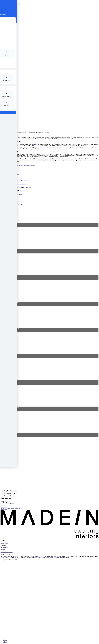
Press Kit (19, 508)
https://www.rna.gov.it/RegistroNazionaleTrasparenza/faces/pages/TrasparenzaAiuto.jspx (51, 558)
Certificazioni (3, 506)
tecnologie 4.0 (39, 157)
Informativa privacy (5, 508)
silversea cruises (32, 166)
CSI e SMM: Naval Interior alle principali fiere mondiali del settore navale (16, 187)
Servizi (5, 75)
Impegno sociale (4, 509)
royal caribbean (25, 166)
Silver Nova (34, 144)
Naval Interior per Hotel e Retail (7, 177)
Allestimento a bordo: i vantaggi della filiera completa (12, 201)
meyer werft (18, 166)
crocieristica (6, 166)
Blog (4, 77)
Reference (5, 76)
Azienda (5, 73)
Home (4, 72)
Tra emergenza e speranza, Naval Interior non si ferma (12, 204)
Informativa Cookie (13, 508)
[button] (49, 208)
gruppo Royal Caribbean (54, 139)
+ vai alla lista (3, 221)
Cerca (2, 93)
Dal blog (3, 168)
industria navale (12, 166)
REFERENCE (4, 218)
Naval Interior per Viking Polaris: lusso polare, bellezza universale (14, 181)
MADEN (5, 80)
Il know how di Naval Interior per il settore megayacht (12, 194)
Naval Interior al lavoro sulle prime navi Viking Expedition (13, 191)
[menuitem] (8, 65)
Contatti (5, 79)
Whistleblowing (4, 507)
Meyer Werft (82, 138)
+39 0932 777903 (4, 543)
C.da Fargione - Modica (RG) (7, 552)
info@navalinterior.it (5, 548)
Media (4, 78)
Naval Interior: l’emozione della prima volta (10, 174)
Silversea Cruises (31, 139)
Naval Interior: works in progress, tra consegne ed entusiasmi (13, 184)
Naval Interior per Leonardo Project (8, 198)
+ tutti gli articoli (4, 171)
